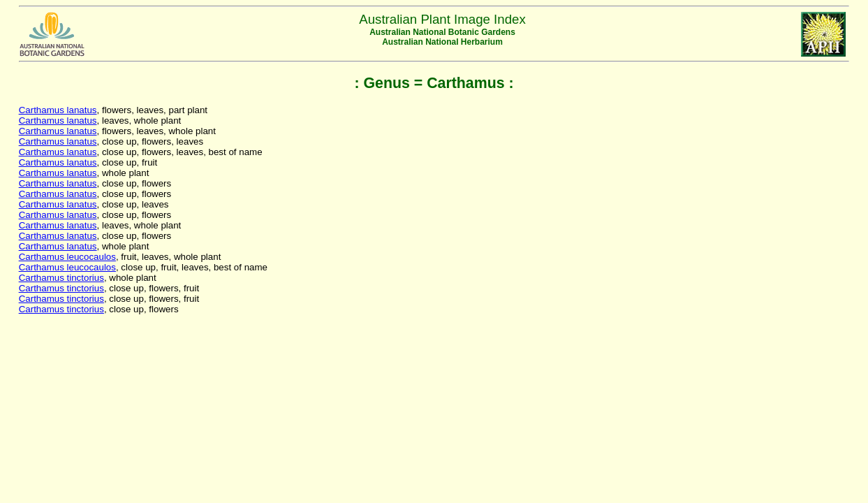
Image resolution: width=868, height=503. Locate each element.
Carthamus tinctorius (61, 278)
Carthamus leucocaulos (67, 257)
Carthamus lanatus (58, 110)
